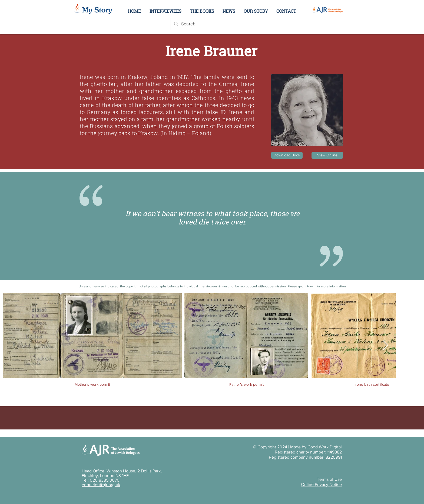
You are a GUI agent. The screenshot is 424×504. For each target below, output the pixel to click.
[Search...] (211, 24)
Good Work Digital (325, 447)
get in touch (307, 286)
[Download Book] (287, 155)
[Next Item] (385, 346)
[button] (256, 11)
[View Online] (327, 155)
